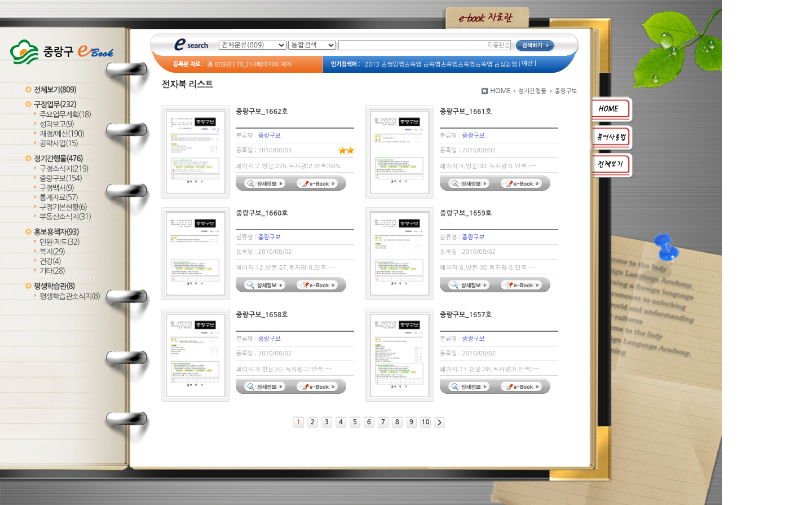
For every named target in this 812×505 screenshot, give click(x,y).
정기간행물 (58, 159)
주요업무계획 (65, 115)
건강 (50, 262)
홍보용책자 (56, 232)
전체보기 (55, 90)
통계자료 (59, 198)
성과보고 (57, 124)
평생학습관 (54, 286)
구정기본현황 (63, 207)
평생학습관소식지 (70, 297)
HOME (500, 91)
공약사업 (59, 144)
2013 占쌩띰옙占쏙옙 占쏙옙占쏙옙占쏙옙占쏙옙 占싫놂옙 (441, 65)
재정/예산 (62, 134)
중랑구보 (61, 179)
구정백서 (57, 188)
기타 (52, 271)
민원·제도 (59, 242)
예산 (527, 63)
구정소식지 (64, 169)
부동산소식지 (65, 217)
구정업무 (55, 105)
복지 (52, 252)
